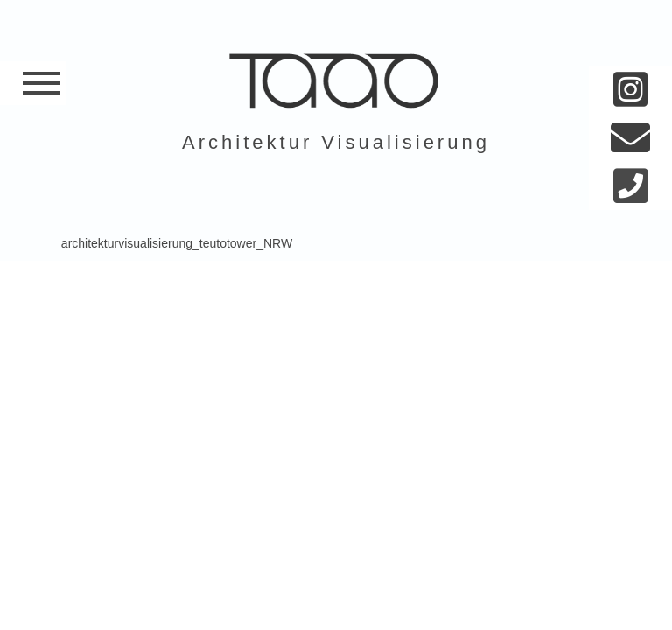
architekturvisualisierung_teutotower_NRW (177, 243)
